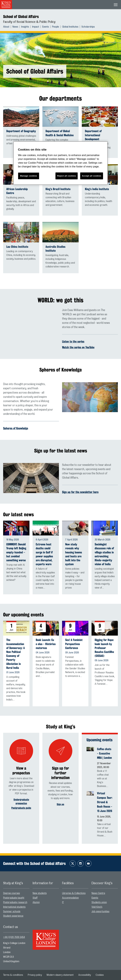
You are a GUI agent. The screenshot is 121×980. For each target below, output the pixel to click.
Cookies (100, 975)
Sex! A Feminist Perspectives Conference (74, 644)
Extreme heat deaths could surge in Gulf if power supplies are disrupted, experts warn (44, 554)
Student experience (13, 916)
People (55, 27)
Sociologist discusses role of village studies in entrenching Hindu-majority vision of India (104, 554)
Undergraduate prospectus (21, 801)
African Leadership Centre (17, 191)
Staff (35, 898)
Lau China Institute (17, 247)
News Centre (98, 893)
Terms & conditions (13, 975)
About (6, 27)
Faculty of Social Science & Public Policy (29, 22)
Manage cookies (29, 176)
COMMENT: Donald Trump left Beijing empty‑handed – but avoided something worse (16, 552)
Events (46, 27)
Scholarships (88, 27)
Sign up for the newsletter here (80, 492)
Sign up (60, 804)
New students (40, 893)
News (15, 27)
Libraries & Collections (74, 893)
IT (63, 902)
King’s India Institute (97, 189)
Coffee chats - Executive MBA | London (104, 753)
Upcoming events (99, 740)
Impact (36, 27)
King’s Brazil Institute (58, 189)
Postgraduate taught (14, 898)
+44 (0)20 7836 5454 (14, 937)
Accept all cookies (92, 176)
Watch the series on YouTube (78, 347)
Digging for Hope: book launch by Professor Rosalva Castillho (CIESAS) (104, 648)
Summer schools (12, 911)
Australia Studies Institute (55, 249)
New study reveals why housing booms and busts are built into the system (74, 554)
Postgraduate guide (21, 808)
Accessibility (85, 975)
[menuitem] (8, 27)
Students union (99, 902)
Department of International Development (93, 135)
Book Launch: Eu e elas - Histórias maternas (46, 644)
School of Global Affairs (21, 17)
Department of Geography (21, 131)
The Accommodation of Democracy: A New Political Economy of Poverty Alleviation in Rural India (16, 654)
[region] (60, 163)
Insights (25, 27)
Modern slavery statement (60, 975)
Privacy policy (35, 975)
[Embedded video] (31, 324)
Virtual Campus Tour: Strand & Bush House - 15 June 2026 (105, 802)
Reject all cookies (67, 176)
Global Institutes (70, 27)
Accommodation (70, 898)
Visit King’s (97, 907)
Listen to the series (73, 341)
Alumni (36, 902)
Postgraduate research (15, 902)
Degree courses (12, 893)
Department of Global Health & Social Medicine (60, 133)
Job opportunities (100, 911)
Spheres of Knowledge (16, 428)
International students (14, 907)
